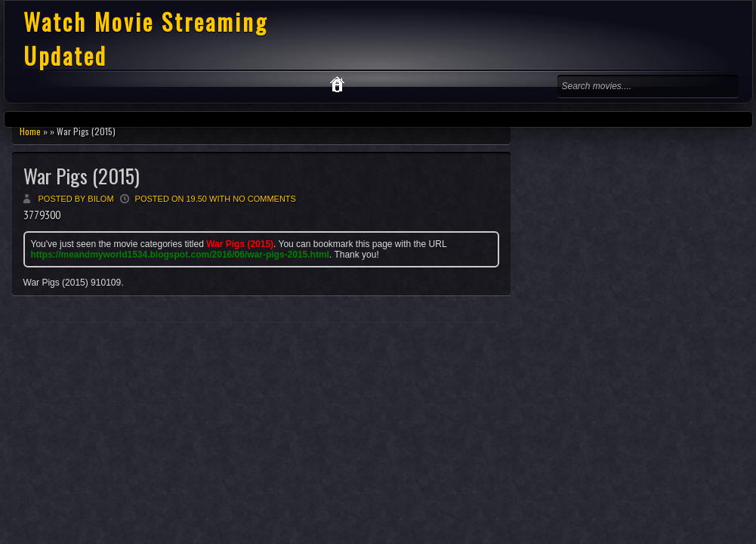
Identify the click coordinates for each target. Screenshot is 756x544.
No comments (264, 199)
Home (30, 131)
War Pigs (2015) (82, 176)
